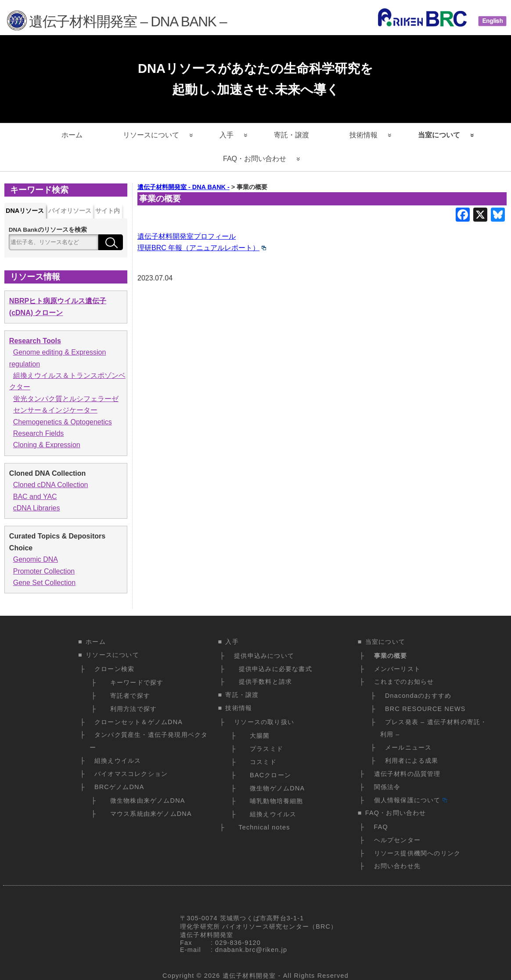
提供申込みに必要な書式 (273, 669)
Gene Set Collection (44, 583)
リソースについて (151, 135)
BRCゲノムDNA (119, 787)
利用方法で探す (131, 709)
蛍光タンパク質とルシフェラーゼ (66, 399)
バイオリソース (70, 211)
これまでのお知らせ (404, 682)
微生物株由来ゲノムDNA (145, 801)
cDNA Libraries (37, 508)
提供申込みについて (264, 656)
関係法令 (387, 787)
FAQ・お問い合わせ (255, 159)
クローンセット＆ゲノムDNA (139, 722)
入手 (227, 135)
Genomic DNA (36, 559)
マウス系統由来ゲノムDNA (148, 814)
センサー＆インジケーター (55, 410)
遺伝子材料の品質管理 (407, 774)
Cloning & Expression (47, 445)
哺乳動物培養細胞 (274, 801)
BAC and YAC (35, 497)
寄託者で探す (128, 696)
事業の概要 (391, 656)
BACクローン (268, 775)
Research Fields (39, 433)
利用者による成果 (412, 761)
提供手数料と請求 (263, 682)
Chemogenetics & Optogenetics (63, 422)
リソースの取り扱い (264, 722)
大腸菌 (258, 736)
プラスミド (264, 749)
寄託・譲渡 (291, 135)
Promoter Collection (44, 571)
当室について (439, 135)
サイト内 (108, 211)
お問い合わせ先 (397, 866)
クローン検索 (114, 669)
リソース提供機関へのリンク (417, 853)
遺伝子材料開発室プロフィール (187, 236)
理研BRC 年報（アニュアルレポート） (202, 248)
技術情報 (363, 135)
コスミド (261, 762)
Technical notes (262, 827)
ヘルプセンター (397, 840)
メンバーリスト (397, 669)
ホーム (72, 135)
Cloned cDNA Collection (51, 485)
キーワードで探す (134, 682)
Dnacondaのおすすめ (418, 696)
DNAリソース (25, 211)
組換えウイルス (118, 761)
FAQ (381, 827)
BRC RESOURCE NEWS (425, 709)
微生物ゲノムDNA (275, 788)
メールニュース (408, 747)
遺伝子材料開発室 (249, 976)
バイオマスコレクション (131, 774)
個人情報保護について (410, 800)
